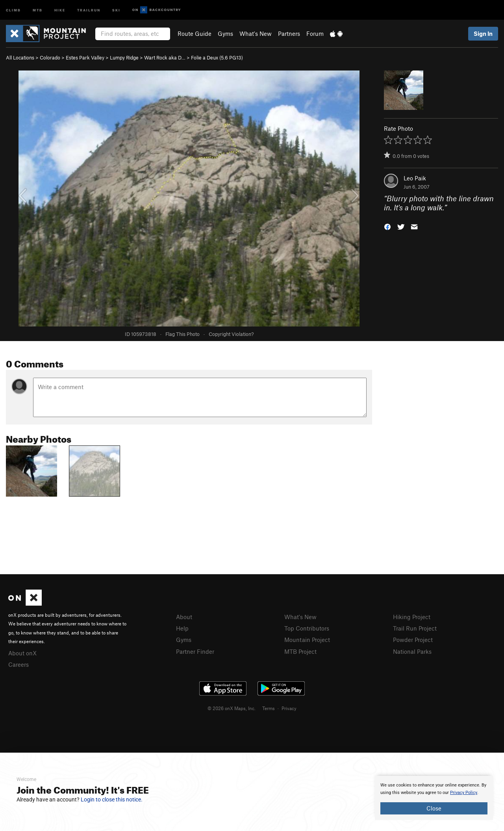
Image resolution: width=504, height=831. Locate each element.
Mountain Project (307, 640)
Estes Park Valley (85, 58)
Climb (13, 10)
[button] (387, 226)
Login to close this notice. (112, 799)
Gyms (225, 33)
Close (434, 808)
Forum (315, 33)
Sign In (483, 33)
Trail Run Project (415, 628)
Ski (116, 10)
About (184, 617)
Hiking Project (412, 617)
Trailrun (89, 10)
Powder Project (413, 640)
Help (182, 628)
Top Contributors (307, 628)
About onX (22, 653)
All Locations (20, 58)
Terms (269, 708)
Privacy (289, 708)
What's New (256, 33)
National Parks (412, 651)
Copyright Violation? (231, 334)
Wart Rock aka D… (165, 58)
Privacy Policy (464, 793)
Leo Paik (415, 178)
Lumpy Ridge (124, 58)
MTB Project (300, 651)
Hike (60, 10)
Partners (289, 33)
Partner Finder (195, 651)
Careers (19, 664)
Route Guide (195, 33)
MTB (38, 10)
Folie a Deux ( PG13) (217, 58)
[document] (434, 798)
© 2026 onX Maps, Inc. (232, 708)
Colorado (50, 58)
